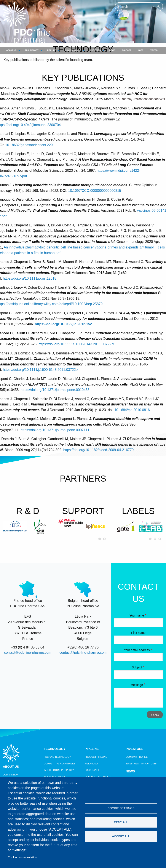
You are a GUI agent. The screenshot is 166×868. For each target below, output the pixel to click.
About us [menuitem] (11, 50)
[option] (15, 527)
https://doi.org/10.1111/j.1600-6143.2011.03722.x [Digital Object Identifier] (76, 344)
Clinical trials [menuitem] (73, 50)
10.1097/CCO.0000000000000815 (95, 191)
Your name (137, 615)
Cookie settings (121, 808)
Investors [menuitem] (95, 50)
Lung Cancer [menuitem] (93, 770)
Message (137, 685)
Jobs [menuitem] (141, 50)
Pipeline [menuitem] (51, 50)
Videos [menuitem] (154, 50)
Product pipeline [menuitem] (96, 757)
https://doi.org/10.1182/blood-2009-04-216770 (99, 450)
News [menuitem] (112, 50)
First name (138, 633)
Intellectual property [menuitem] (59, 770)
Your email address (137, 650)
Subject (137, 667)
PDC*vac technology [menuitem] (57, 757)
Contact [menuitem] (127, 50)
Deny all (121, 822)
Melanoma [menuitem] (91, 764)
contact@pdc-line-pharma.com (28, 653)
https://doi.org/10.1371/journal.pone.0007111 (55, 430)
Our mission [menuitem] (11, 775)
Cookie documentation (22, 857)
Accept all (121, 836)
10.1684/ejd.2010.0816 (132, 410)
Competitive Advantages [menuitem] (60, 764)
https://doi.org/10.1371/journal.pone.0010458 (55, 390)
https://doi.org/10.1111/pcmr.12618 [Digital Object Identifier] (30, 278)
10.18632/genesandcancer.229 (29, 145)
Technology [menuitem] (32, 50)
